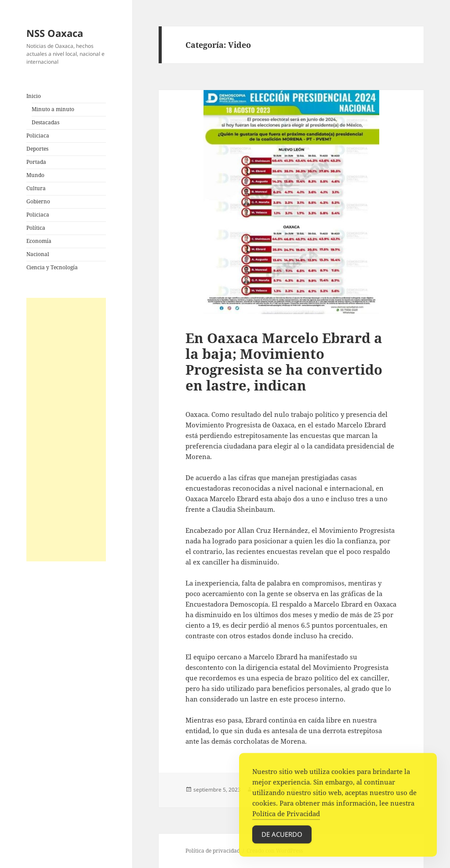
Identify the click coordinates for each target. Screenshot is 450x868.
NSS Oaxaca (55, 33)
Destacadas (45, 122)
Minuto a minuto (53, 109)
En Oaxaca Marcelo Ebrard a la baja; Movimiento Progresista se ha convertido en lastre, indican (284, 362)
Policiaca (38, 136)
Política (36, 228)
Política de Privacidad (286, 816)
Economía (39, 241)
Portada (36, 162)
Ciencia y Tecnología (52, 267)
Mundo (35, 175)
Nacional (38, 254)
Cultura (36, 188)
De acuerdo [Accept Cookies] (282, 836)
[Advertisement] (66, 430)
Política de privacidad (213, 851)
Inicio (34, 96)
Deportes (37, 149)
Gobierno (38, 201)
